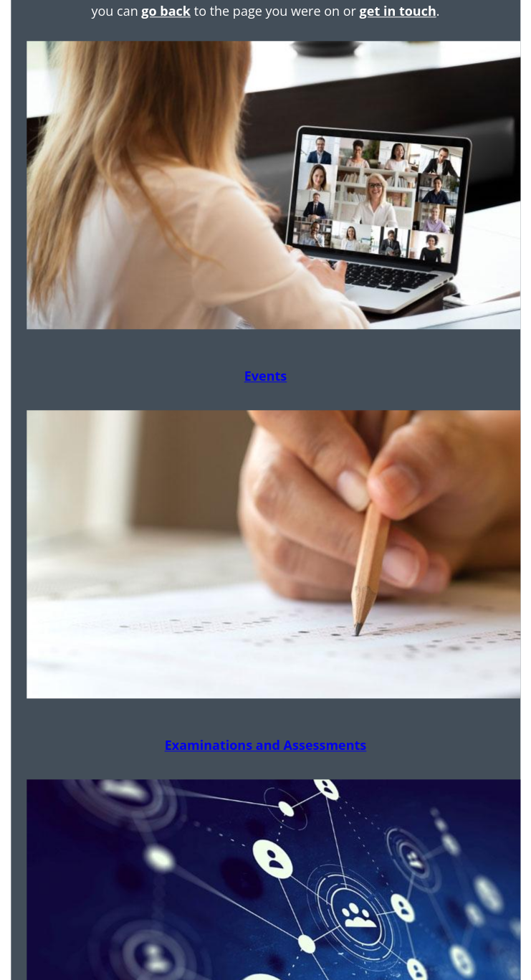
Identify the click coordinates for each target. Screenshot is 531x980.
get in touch (398, 11)
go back (166, 11)
